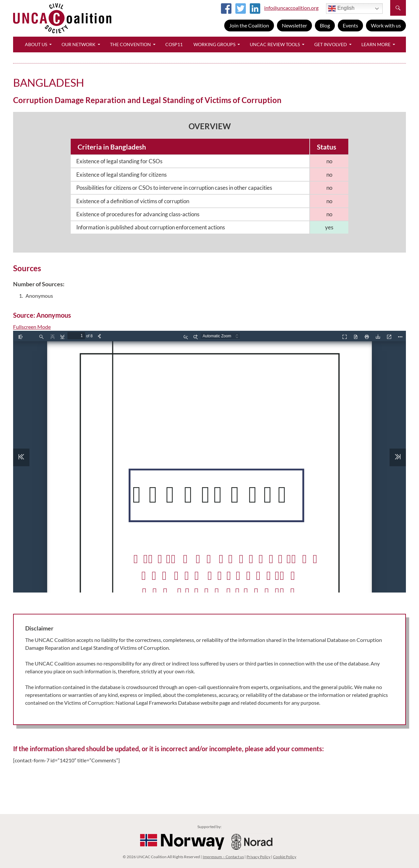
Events (350, 25)
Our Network (79, 44)
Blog (325, 25)
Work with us (386, 25)
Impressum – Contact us (223, 857)
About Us (36, 44)
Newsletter (294, 25)
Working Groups (214, 44)
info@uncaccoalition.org (291, 8)
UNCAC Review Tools (275, 44)
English (341, 9)
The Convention (130, 44)
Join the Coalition (249, 25)
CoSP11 (174, 44)
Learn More (376, 44)
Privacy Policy (258, 857)
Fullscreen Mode (32, 327)
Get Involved (331, 44)
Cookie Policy (285, 857)
